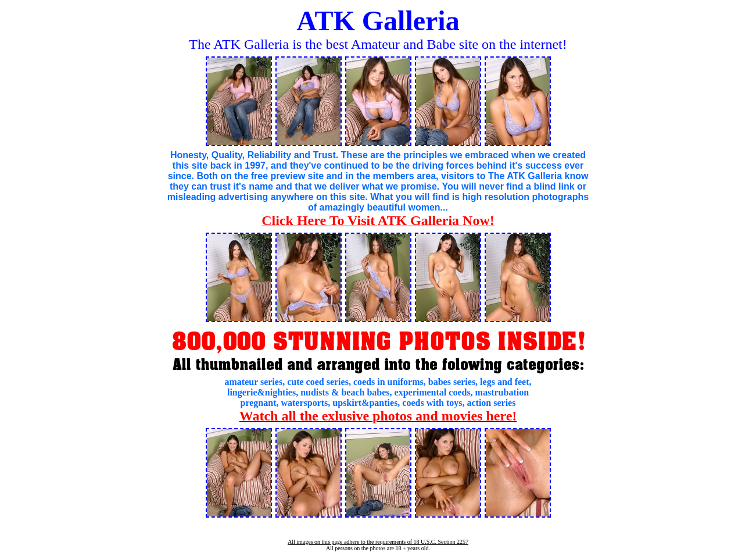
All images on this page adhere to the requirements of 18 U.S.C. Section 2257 (378, 542)
